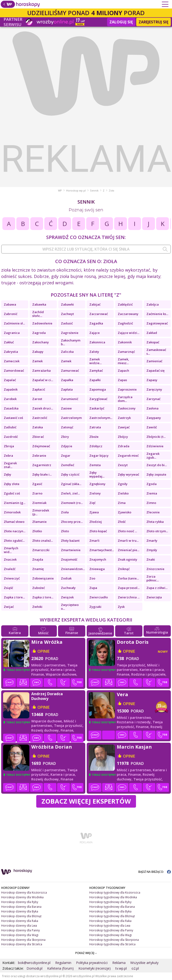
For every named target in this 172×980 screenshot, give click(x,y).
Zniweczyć (12, 578)
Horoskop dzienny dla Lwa (19, 926)
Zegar (66, 456)
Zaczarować (99, 314)
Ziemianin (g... (15, 503)
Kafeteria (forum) (60, 968)
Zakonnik (125, 342)
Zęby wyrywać (128, 474)
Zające (95, 333)
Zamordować (14, 371)
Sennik (94, 191)
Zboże (94, 437)
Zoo (92, 578)
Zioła (65, 512)
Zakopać (153, 342)
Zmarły (152, 541)
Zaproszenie (127, 389)
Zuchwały (68, 588)
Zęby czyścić (70, 474)
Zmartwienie (71, 550)
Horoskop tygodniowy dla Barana (112, 907)
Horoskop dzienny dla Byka (20, 911)
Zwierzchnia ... (129, 597)
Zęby (7, 474)
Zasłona (152, 408)
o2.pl (135, 968)
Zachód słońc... (38, 314)
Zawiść (152, 427)
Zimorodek (12, 512)
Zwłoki (37, 607)
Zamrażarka (41, 371)
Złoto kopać (98, 531)
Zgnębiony (97, 484)
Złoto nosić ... (127, 531)
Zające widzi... (129, 333)
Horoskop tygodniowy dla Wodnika (113, 897)
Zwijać (9, 607)
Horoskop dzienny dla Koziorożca (24, 893)
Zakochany (41, 342)
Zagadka (96, 323)
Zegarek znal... (10, 465)
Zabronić (11, 314)
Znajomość (69, 559)
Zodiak (66, 578)
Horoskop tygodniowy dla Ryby (110, 902)
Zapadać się (155, 371)
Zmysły (152, 550)
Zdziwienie (155, 446)
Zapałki (95, 380)
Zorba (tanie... (128, 578)
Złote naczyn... (15, 531)
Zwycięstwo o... (70, 607)
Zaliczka (67, 352)
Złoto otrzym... (157, 531)
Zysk (121, 607)
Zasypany (154, 418)
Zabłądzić (125, 304)
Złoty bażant (70, 541)
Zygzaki (95, 607)
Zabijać (95, 304)
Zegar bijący (99, 456)
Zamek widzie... (95, 361)
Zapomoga (98, 389)
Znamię (38, 569)
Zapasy (152, 380)
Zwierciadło (99, 597)
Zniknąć (124, 569)
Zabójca (153, 304)
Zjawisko (124, 512)
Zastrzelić (40, 418)
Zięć (92, 503)
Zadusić (67, 323)
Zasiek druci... (43, 408)
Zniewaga (97, 569)
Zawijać (124, 427)
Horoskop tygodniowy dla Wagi (111, 935)
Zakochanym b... (71, 342)
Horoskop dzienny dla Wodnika (22, 897)
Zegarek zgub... (153, 456)
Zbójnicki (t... (156, 437)
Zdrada (124, 446)
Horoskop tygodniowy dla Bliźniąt (112, 916)
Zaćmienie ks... (157, 314)
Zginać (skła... (71, 484)
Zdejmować (41, 446)
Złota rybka (155, 522)
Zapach (123, 371)
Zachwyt (67, 314)
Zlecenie (153, 512)
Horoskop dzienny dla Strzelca (22, 944)
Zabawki (67, 304)
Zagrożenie (70, 333)
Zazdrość (11, 437)
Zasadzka (11, 408)
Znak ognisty (127, 559)
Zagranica (12, 333)
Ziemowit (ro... (72, 503)
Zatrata (95, 427)
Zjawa (94, 512)
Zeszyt (123, 465)
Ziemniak (39, 503)
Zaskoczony (127, 408)
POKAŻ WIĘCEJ (86, 953)
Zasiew (66, 408)
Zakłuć (9, 342)
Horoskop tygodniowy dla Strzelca (112, 944)
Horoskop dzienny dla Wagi (20, 935)
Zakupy (38, 352)
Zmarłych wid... (11, 550)
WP (60, 191)
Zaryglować (98, 399)
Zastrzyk (124, 418)
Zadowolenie (42, 323)
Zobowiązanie (43, 578)
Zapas (122, 380)
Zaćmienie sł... (14, 323)
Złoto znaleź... (43, 541)
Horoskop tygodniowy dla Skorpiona (114, 940)
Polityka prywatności (92, 963)
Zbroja (9, 446)
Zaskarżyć (97, 408)
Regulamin (63, 963)
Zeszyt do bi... (157, 465)
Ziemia (152, 493)
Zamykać (96, 371)
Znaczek (10, 559)
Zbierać (38, 437)
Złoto (65, 531)
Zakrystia (11, 352)
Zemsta (95, 465)
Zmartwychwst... (102, 550)
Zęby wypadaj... (97, 474)
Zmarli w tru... (128, 541)
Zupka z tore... (14, 597)
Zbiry (65, 437)
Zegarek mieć (128, 456)
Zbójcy (123, 437)
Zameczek (12, 361)
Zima (122, 503)
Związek (67, 597)
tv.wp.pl (121, 968)
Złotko (37, 531)
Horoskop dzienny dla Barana (21, 907)
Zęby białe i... (42, 474)
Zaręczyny (154, 389)
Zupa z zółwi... (157, 588)
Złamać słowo (14, 522)
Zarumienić (70, 399)
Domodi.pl (34, 968)
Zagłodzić (125, 323)
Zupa (93, 588)
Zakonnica (97, 342)
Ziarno (37, 493)
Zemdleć (68, 465)
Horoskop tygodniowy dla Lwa (110, 926)
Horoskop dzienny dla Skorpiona (23, 940)
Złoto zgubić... (14, 541)
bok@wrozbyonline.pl (34, 963)
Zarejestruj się (154, 22)
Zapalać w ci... (43, 380)
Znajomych (98, 559)
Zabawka (39, 304)
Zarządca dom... (125, 399)
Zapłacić (39, 389)
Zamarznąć (126, 352)
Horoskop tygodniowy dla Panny (111, 930)
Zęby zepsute (156, 474)
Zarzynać (153, 399)
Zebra (8, 456)
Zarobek (10, 399)
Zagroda (39, 333)
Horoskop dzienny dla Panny (20, 930)
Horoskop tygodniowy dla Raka (110, 921)
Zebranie (39, 456)
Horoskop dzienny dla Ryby (20, 902)
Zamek (37, 361)
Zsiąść (8, 588)
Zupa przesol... (129, 588)
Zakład (152, 333)
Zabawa (10, 304)
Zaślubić (10, 427)
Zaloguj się (121, 22)
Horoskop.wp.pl (76, 191)
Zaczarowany (128, 314)
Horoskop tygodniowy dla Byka (110, 911)
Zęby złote (12, 484)
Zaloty (94, 352)
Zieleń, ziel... (70, 493)
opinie (43, 651)
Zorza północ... (153, 578)
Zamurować (70, 371)
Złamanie (39, 522)
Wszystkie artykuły (144, 963)
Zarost (37, 399)
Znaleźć (10, 569)
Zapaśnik (11, 389)
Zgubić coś (12, 493)
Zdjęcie (67, 446)
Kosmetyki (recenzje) (95, 968)
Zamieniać (154, 361)
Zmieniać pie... (129, 550)
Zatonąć (67, 427)
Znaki (151, 559)
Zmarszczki (41, 550)
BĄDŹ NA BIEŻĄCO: (155, 872)
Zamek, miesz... (123, 361)
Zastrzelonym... (101, 418)
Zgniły (123, 484)
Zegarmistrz (42, 465)
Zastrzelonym (71, 418)
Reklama (119, 963)
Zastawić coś (13, 418)
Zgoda (152, 484)
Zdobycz (96, 446)
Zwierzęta (154, 597)
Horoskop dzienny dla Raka (20, 921)
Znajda (38, 559)
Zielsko (123, 493)
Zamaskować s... (156, 352)
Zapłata (67, 389)
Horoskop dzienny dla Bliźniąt (21, 916)
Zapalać (10, 380)
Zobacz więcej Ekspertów (86, 801)
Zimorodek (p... (41, 512)
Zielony (95, 493)
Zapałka (67, 380)
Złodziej (96, 522)
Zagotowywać (157, 323)
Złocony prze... (72, 522)
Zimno (151, 503)
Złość (122, 522)
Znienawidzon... (73, 569)
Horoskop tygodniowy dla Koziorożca (115, 893)
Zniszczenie (155, 569)
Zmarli (94, 541)
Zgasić (37, 484)
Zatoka (38, 427)
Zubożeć (38, 588)
